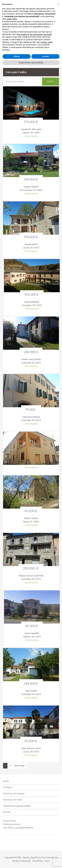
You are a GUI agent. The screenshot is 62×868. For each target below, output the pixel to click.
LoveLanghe (19, 828)
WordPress (38, 861)
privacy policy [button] (47, 42)
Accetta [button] (46, 56)
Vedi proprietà (31, 136)
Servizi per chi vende (13, 800)
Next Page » (20, 766)
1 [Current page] (5, 766)
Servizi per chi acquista (14, 794)
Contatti (7, 812)
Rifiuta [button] (17, 56)
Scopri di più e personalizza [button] (31, 63)
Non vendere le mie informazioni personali (34, 34)
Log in (47, 861)
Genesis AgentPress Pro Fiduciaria (39, 858)
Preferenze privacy (12, 824)
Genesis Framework (22, 861)
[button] (59, 4)
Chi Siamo (8, 787)
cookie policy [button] (12, 19)
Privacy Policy (10, 821)
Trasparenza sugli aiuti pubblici (17, 806)
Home (6, 781)
